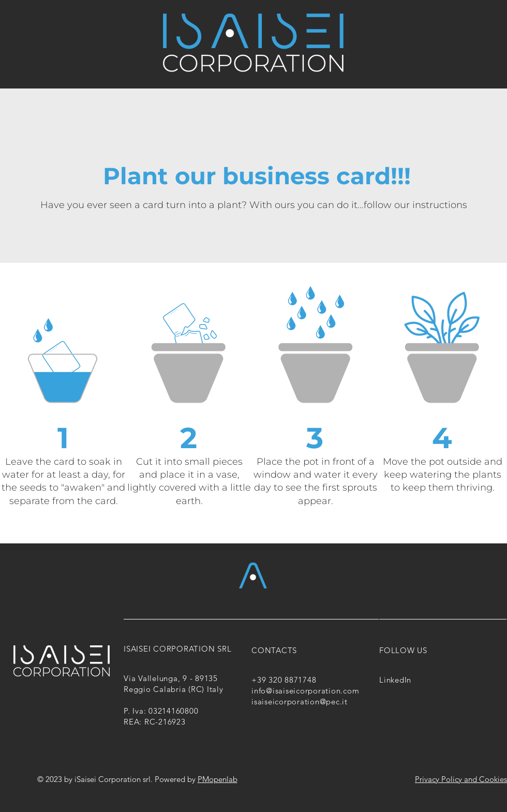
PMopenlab (218, 779)
